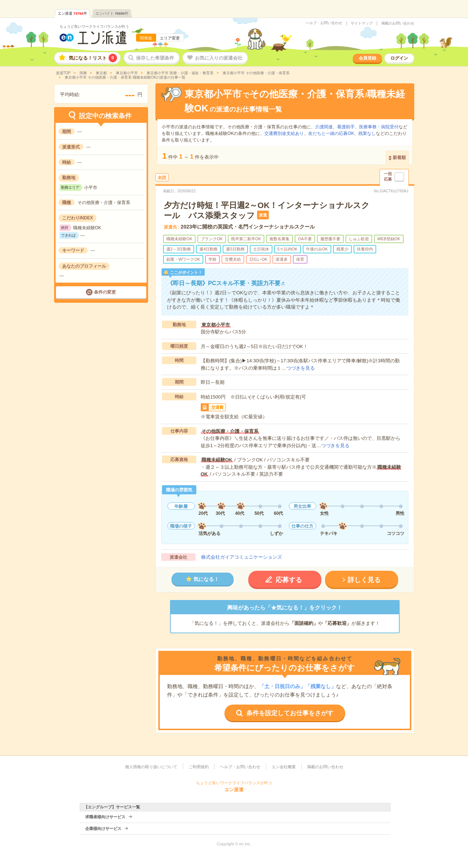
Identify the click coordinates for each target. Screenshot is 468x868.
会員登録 (367, 58)
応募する (289, 580)
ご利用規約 (199, 767)
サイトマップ (362, 23)
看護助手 (346, 127)
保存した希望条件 (155, 58)
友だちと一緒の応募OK (331, 133)
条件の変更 (105, 292)
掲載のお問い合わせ (398, 23)
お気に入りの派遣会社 (219, 58)
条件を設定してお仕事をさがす (290, 713)
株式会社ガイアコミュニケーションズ (241, 557)
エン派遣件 (72, 13)
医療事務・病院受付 (379, 127)
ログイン (399, 58)
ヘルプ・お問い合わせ (324, 23)
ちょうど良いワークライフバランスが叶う (94, 27)
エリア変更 (170, 38)
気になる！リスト (93, 58)
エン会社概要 (284, 767)
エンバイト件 (112, 13)
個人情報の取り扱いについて (151, 767)
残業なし (367, 133)
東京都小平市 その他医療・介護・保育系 (256, 73)
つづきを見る (301, 368)
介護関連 (324, 127)
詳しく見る (364, 580)
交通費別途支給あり (284, 133)
